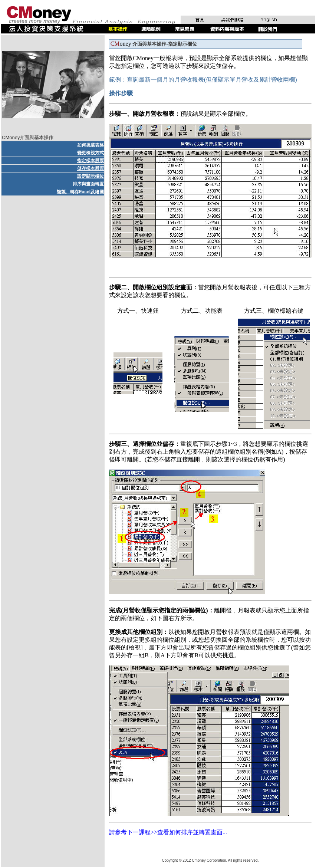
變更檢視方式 (90, 153)
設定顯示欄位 (90, 176)
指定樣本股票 (90, 161)
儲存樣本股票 (90, 168)
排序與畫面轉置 (88, 184)
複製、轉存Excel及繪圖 (80, 192)
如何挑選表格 (90, 145)
